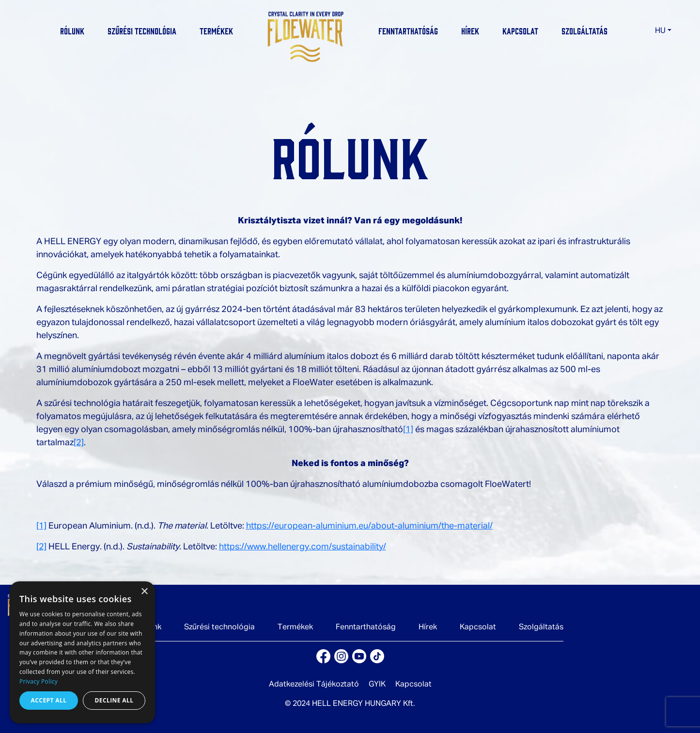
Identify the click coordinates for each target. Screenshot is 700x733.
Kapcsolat (520, 31)
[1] (408, 430)
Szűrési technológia (142, 31)
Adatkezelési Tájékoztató (314, 685)
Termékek (216, 31)
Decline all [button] (114, 700)
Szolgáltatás (584, 31)
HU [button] (660, 31)
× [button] (144, 592)
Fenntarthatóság (408, 31)
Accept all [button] (49, 700)
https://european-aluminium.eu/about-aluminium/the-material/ (369, 526)
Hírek (470, 31)
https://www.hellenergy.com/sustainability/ (303, 547)
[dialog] (82, 652)
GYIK (377, 685)
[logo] (306, 35)
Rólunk (72, 31)
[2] (79, 443)
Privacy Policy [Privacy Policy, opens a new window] (39, 681)
